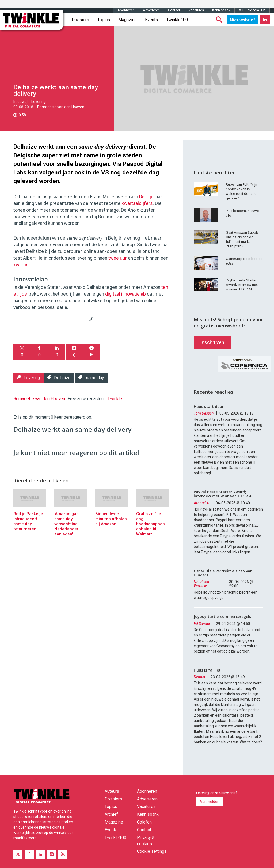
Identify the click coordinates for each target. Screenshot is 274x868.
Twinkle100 (177, 20)
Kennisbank (221, 10)
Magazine (128, 20)
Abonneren (126, 10)
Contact (174, 10)
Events (151, 20)
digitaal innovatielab (125, 294)
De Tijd (146, 197)
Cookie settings (152, 851)
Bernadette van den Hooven (61, 107)
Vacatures (196, 10)
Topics (104, 20)
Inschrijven (212, 342)
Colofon (144, 822)
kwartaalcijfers (137, 203)
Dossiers (80, 20)
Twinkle (115, 399)
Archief (111, 814)
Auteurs (112, 791)
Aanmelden (210, 802)
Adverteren (151, 10)
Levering (39, 102)
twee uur (118, 258)
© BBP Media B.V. (252, 10)
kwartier (22, 265)
